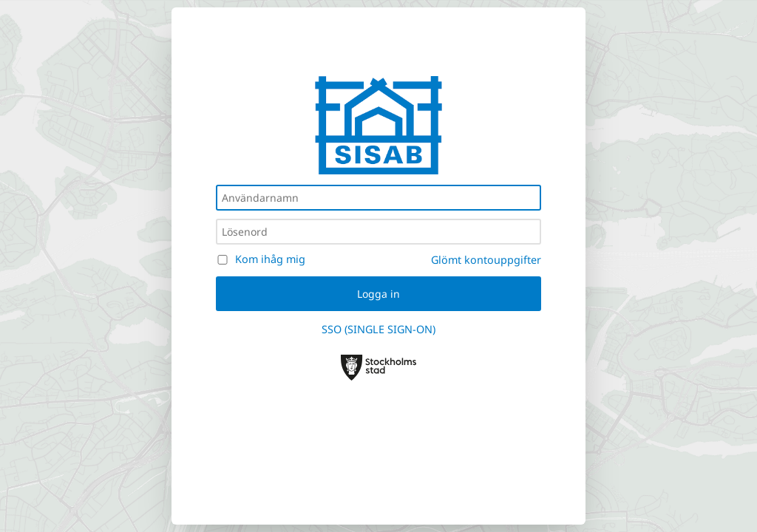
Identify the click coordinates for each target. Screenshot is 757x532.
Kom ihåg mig (270, 259)
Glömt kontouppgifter (486, 260)
